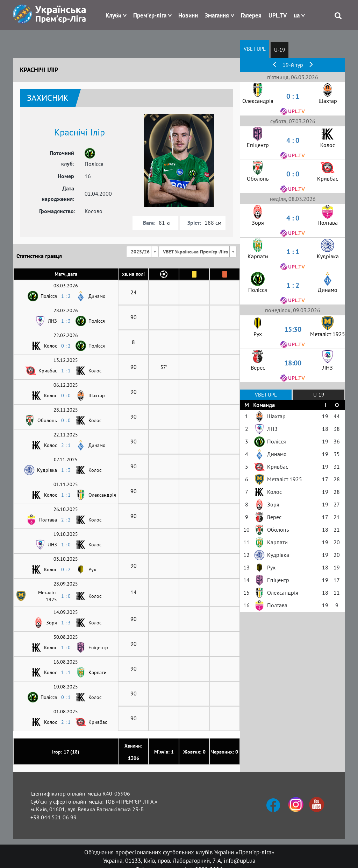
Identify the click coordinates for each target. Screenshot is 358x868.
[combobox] (142, 252)
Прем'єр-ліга (150, 15)
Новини (188, 15)
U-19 (280, 50)
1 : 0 (66, 545)
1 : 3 (66, 321)
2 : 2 (66, 520)
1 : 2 (66, 296)
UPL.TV (278, 15)
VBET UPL (255, 49)
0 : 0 (66, 395)
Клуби (113, 15)
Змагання (217, 15)
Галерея (251, 15)
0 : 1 (66, 697)
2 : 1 (66, 445)
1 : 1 (66, 371)
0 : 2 (66, 346)
